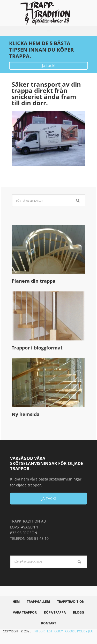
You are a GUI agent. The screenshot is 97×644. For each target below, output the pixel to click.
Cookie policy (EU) (80, 631)
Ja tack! (49, 66)
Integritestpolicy (48, 631)
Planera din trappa (33, 281)
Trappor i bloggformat (37, 348)
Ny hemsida (26, 414)
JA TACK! (49, 498)
